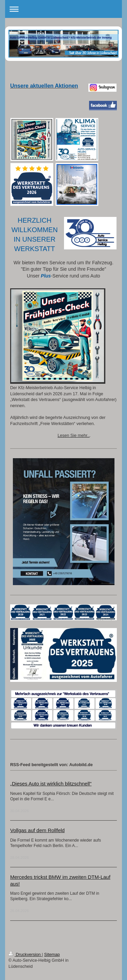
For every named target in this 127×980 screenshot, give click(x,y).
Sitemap (52, 955)
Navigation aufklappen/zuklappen (63, 9)
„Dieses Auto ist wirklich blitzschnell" (51, 784)
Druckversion (25, 955)
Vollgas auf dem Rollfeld (37, 830)
